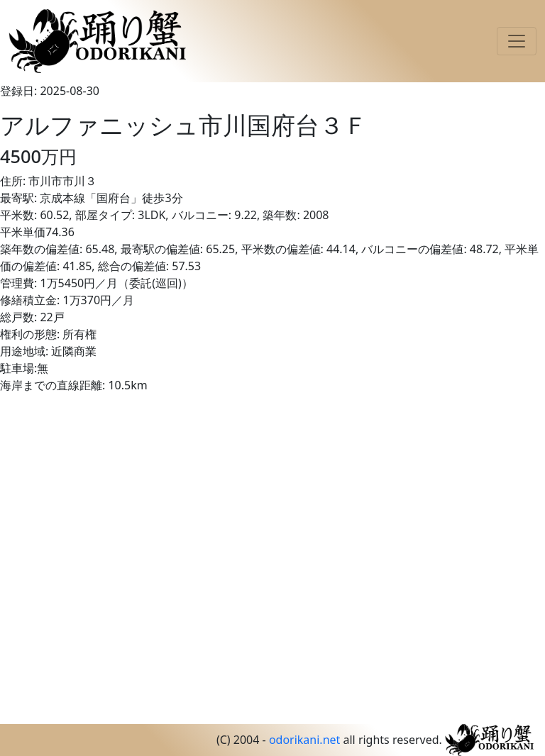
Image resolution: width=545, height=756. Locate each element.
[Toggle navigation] (517, 41)
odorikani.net (304, 740)
